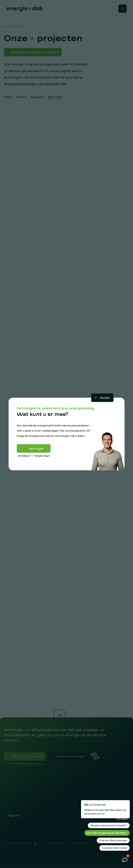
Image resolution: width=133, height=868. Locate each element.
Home (8, 26)
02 (73, 715)
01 (60, 715)
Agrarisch (37, 97)
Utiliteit (22, 97)
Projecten (19, 26)
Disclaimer (56, 843)
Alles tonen (56, 97)
